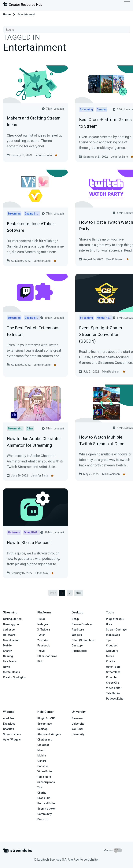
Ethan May (42, 573)
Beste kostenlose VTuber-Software (31, 227)
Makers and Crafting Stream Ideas (34, 121)
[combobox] (66, 30)
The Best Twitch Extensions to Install (33, 331)
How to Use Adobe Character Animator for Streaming (34, 442)
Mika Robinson (115, 259)
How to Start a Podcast (29, 543)
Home (7, 14)
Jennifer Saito (43, 155)
